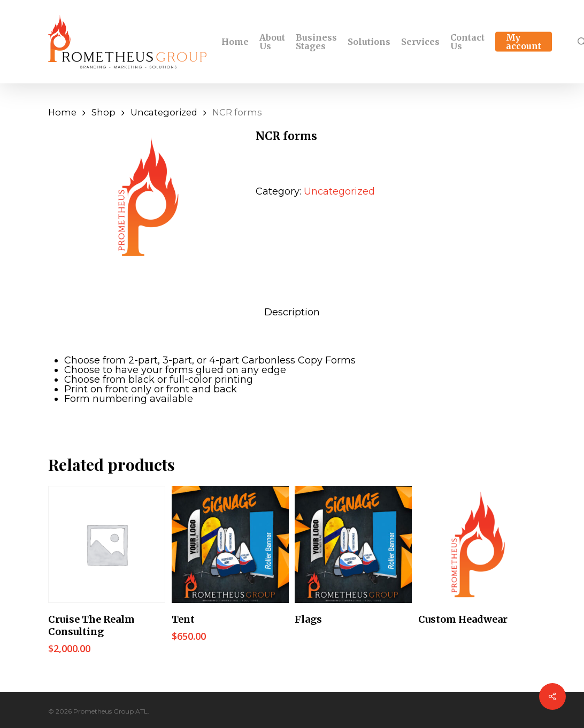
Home (62, 112)
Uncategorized (164, 112)
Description (292, 312)
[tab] (292, 312)
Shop (103, 112)
